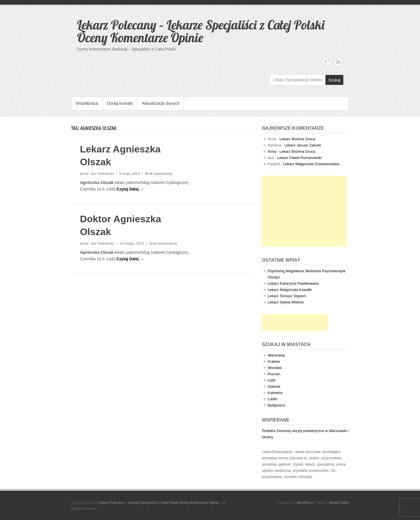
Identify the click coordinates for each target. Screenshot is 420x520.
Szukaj (334, 80)
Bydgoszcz (276, 405)
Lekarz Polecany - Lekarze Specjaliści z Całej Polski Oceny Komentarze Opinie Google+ (326, 62)
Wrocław (275, 368)
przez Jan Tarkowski (97, 174)
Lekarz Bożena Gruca (297, 139)
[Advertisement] (304, 211)
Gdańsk (274, 386)
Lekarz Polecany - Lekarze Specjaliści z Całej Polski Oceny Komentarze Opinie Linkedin (339, 62)
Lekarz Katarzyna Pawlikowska (293, 283)
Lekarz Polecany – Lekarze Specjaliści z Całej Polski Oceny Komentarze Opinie (201, 31)
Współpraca (87, 103)
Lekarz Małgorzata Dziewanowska (311, 164)
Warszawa (276, 355)
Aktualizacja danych (161, 103)
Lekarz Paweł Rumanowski (299, 158)
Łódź (271, 380)
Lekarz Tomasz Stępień (287, 296)
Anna (272, 151)
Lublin (272, 399)
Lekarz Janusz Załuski (303, 145)
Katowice (275, 393)
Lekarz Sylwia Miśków (286, 302)
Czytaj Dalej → (130, 189)
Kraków (274, 361)
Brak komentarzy (159, 174)
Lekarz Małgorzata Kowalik (290, 290)
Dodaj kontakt (120, 103)
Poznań (274, 374)
